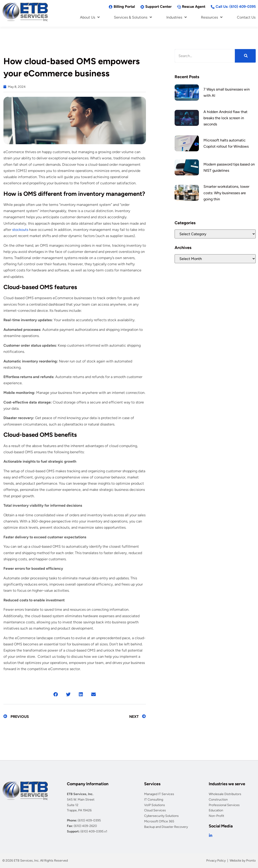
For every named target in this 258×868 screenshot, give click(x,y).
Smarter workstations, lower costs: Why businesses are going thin (226, 193)
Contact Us (246, 17)
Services (152, 784)
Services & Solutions (133, 17)
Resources (212, 17)
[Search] (245, 56)
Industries (177, 17)
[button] (56, 694)
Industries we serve (227, 784)
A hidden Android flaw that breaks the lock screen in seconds (225, 118)
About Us (90, 17)
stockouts (20, 230)
